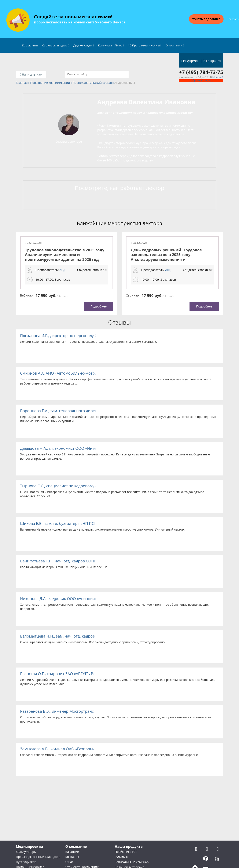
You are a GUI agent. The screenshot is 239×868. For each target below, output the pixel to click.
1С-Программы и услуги (145, 45)
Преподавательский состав (92, 83)
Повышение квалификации (50, 83)
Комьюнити (30, 45)
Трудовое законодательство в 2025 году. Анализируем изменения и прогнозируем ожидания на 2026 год (65, 255)
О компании (175, 45)
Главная (22, 83)
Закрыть (234, 19)
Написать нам (31, 74)
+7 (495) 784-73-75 (201, 72)
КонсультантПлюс (111, 45)
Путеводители (26, 862)
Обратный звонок (201, 81)
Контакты (72, 857)
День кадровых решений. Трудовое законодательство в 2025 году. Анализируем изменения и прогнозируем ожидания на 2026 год (168, 257)
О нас (69, 862)
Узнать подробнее (206, 19)
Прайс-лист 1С (126, 852)
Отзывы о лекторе (69, 142)
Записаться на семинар (132, 862)
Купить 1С (122, 857)
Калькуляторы (26, 852)
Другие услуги (84, 45)
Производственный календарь (38, 857)
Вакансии (72, 852)
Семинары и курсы (56, 45)
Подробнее (98, 306)
